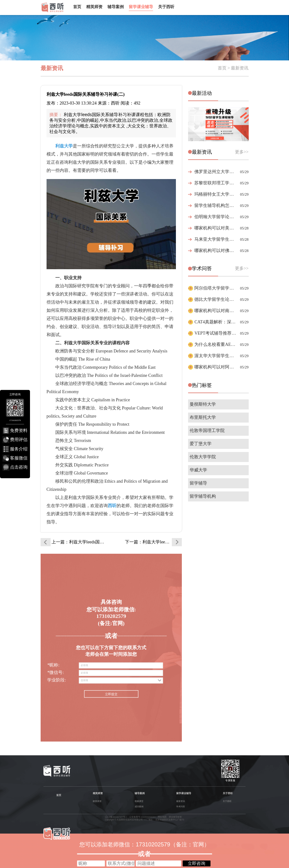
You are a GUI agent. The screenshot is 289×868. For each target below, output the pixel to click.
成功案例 (139, 806)
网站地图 (162, 817)
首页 (77, 7)
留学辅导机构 (203, 496)
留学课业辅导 (141, 7)
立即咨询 (197, 863)
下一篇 (153, 542)
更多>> (242, 152)
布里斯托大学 (203, 417)
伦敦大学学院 (203, 457)
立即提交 (111, 694)
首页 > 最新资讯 (233, 68)
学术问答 (181, 806)
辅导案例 (116, 7)
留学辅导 (198, 483)
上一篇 (80, 542)
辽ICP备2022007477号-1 (116, 817)
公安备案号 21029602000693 (142, 817)
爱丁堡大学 (201, 444)
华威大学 (198, 470)
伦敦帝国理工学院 (207, 431)
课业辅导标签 (175, 817)
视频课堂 (139, 801)
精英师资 (94, 7)
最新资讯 (181, 801)
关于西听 (166, 7)
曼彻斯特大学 (203, 404)
